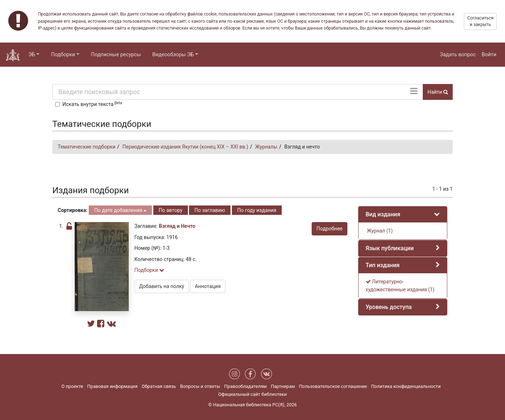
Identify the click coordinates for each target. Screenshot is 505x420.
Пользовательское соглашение (333, 386)
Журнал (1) (379, 231)
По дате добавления (120, 210)
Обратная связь (159, 386)
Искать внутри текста (92, 104)
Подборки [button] (63, 55)
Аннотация (208, 286)
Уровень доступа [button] (389, 307)
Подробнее (329, 229)
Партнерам (283, 386)
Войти (489, 55)
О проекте (72, 386)
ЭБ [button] (32, 55)
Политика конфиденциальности (406, 386)
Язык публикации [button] (390, 248)
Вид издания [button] (383, 214)
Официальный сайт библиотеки (252, 394)
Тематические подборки (87, 147)
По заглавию (210, 210)
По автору (171, 210)
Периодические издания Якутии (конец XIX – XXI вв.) (185, 147)
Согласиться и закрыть (480, 21)
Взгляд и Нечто (177, 226)
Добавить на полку (162, 286)
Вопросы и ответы (200, 386)
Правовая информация (112, 386)
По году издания (257, 210)
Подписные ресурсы (116, 55)
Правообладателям (246, 386)
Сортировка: (73, 210)
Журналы (266, 147)
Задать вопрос (458, 55)
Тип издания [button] (383, 265)
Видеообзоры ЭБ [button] (173, 55)
